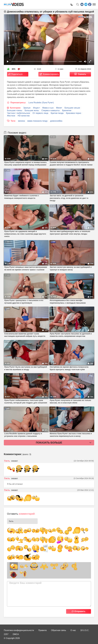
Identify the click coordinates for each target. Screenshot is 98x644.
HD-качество (24, 116)
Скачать (82, 74)
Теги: (13, 121)
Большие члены (15, 110)
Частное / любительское (19, 113)
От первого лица (40, 113)
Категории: (15, 108)
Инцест (36, 108)
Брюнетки (67, 110)
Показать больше (49, 443)
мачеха (22, 121)
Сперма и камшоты (50, 110)
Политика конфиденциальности (19, 630)
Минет (59, 108)
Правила (43, 630)
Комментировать (51, 74)
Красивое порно (74, 113)
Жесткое (11, 116)
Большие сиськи (72, 108)
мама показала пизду (37, 121)
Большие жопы (32, 110)
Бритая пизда (57, 113)
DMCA (16, 634)
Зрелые (27, 108)
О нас (73, 630)
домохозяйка (56, 121)
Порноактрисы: (18, 103)
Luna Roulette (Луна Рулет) (41, 103)
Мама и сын (48, 108)
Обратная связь (59, 630)
